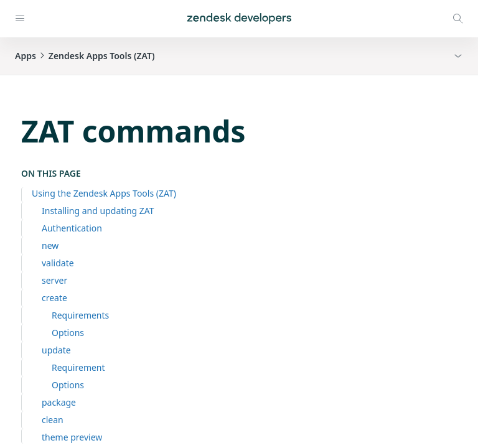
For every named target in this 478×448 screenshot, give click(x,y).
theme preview (72, 437)
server (54, 280)
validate (58, 263)
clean (53, 420)
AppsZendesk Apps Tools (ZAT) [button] (85, 56)
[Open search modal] (458, 19)
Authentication (72, 228)
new (50, 245)
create (54, 298)
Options (68, 333)
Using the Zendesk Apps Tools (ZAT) (104, 193)
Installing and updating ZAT (98, 211)
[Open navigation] (20, 19)
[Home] (239, 19)
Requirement (78, 367)
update (56, 350)
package (59, 402)
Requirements (80, 315)
